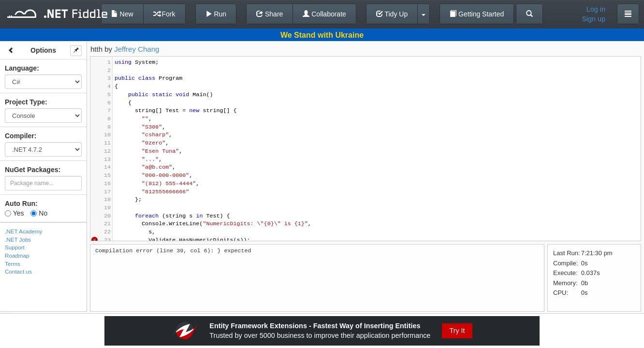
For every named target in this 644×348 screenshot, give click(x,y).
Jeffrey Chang (137, 49)
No (39, 213)
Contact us (18, 271)
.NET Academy (24, 231)
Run (216, 14)
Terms (13, 264)
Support (15, 247)
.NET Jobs (18, 239)
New (122, 14)
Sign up (593, 19)
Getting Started (477, 14)
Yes (14, 213)
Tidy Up (392, 14)
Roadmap (17, 255)
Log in (596, 9)
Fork (164, 14)
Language (21, 68)
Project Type (25, 102)
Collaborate (324, 14)
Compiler (20, 136)
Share (270, 14)
